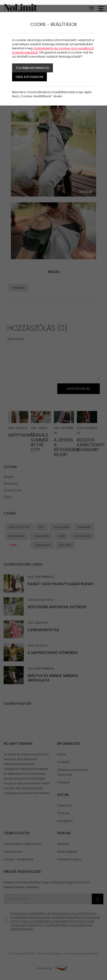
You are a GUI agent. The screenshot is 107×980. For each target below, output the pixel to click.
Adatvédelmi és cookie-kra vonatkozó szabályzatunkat (53, 50)
